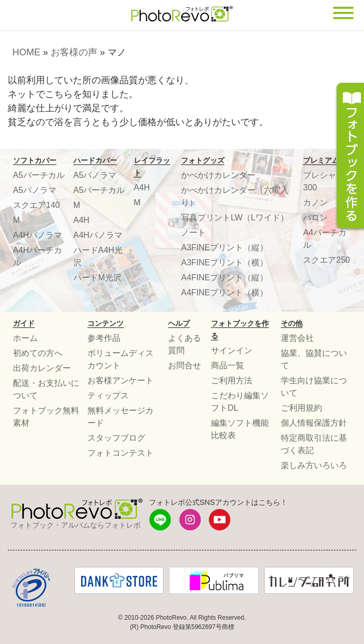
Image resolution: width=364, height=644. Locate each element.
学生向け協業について (314, 387)
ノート (193, 233)
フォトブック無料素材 (46, 417)
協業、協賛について (314, 359)
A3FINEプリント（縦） (224, 248)
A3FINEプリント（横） (224, 263)
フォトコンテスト (120, 453)
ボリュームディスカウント (120, 359)
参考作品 (104, 338)
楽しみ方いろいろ (314, 465)
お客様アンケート (120, 380)
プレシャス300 (324, 181)
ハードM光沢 (97, 278)
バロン (315, 218)
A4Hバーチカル (37, 256)
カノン (315, 203)
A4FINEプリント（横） (224, 293)
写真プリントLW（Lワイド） (235, 218)
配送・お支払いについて (46, 389)
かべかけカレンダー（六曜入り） (235, 196)
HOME (26, 52)
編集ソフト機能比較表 (240, 429)
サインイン (232, 350)
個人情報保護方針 (314, 423)
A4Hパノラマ (37, 235)
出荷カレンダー (42, 368)
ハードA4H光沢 (98, 256)
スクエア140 (36, 205)
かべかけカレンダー (218, 175)
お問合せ (185, 365)
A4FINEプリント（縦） (224, 278)
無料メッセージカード (120, 417)
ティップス (108, 395)
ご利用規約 (301, 408)
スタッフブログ (116, 438)
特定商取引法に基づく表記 (314, 444)
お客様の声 (74, 52)
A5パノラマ (35, 190)
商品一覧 (228, 365)
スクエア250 (327, 260)
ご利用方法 (232, 380)
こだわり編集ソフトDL (240, 402)
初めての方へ (38, 353)
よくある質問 (185, 344)
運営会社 (297, 338)
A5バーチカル (39, 175)
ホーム (25, 338)
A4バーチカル (325, 239)
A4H (81, 220)
